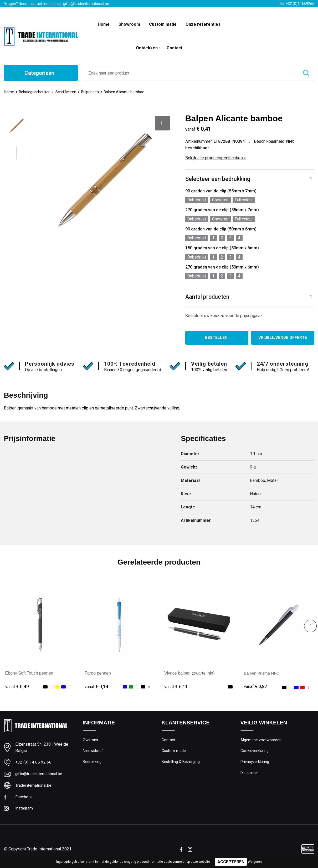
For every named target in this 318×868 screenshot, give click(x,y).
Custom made (163, 24)
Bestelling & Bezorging (181, 764)
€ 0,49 (17, 688)
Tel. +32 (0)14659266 (297, 4)
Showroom (129, 24)
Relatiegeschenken (36, 92)
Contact (175, 48)
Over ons (91, 742)
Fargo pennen (98, 675)
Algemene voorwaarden (261, 742)
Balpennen (92, 92)
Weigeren (255, 862)
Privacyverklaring (255, 764)
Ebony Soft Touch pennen (29, 675)
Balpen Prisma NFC (262, 675)
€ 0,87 (256, 688)
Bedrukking (92, 764)
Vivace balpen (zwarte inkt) (189, 675)
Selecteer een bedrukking (218, 179)
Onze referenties (203, 24)
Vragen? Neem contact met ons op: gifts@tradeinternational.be (57, 4)
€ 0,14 (96, 688)
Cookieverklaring (255, 753)
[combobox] (191, 73)
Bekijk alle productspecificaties (216, 158)
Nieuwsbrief (93, 753)
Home (104, 24)
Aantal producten (208, 298)
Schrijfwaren (68, 92)
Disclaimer (249, 776)
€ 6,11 (176, 688)
